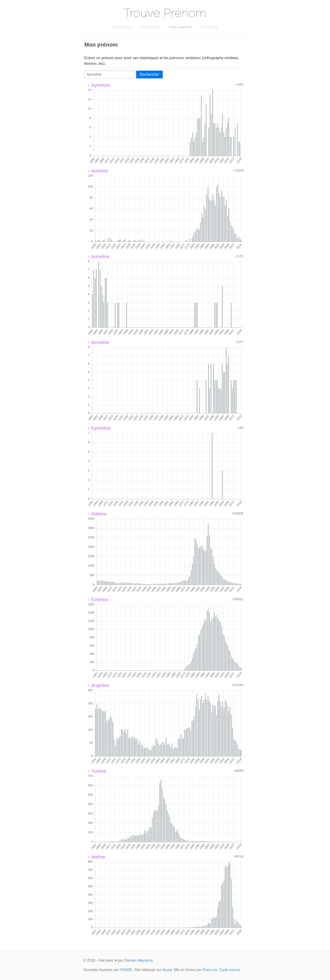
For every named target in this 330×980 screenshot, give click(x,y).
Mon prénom (181, 27)
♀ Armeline (98, 257)
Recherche (151, 27)
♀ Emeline (97, 600)
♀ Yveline (96, 771)
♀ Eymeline (99, 428)
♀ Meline (96, 857)
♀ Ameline (97, 171)
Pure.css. (210, 970)
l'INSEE (126, 970)
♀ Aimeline (98, 342)
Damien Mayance (139, 960)
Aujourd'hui (123, 27)
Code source (230, 970)
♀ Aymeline (98, 85)
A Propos (209, 27)
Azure (167, 970)
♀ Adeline (97, 514)
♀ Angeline (98, 685)
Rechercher (149, 74)
